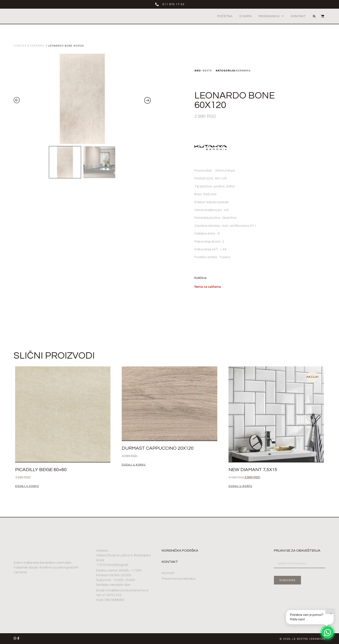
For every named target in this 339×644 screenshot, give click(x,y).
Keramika (37, 46)
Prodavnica (271, 16)
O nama (246, 16)
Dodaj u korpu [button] (27, 486)
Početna (225, 16)
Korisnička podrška (180, 551)
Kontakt (298, 16)
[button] (314, 16)
